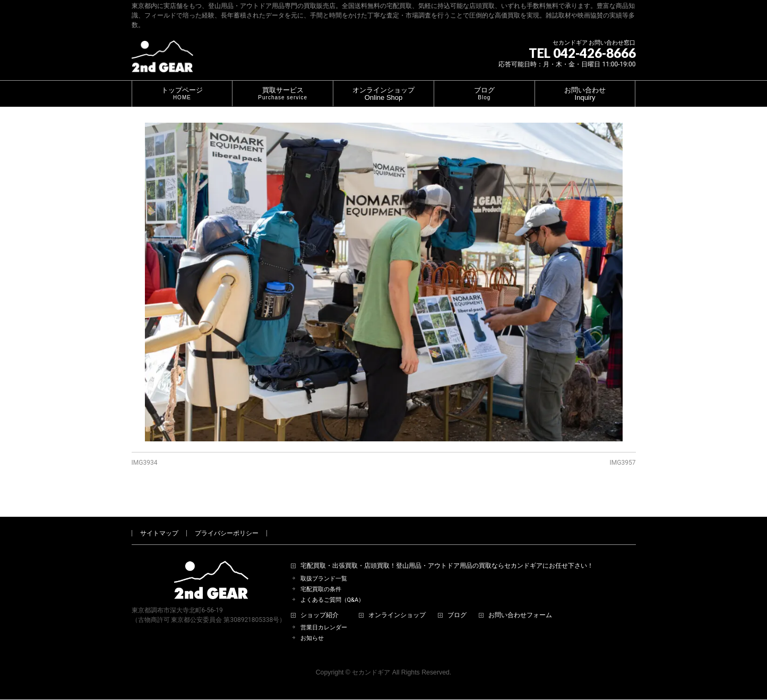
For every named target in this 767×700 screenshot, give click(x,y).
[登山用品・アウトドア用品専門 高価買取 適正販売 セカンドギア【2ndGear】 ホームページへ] (162, 60)
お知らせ (312, 626)
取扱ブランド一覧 (324, 566)
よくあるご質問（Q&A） (333, 588)
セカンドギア (371, 660)
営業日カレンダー (324, 615)
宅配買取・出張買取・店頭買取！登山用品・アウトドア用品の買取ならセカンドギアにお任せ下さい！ (447, 554)
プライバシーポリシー (227, 521)
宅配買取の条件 (321, 577)
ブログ (457, 603)
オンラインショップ (397, 603)
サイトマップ (159, 521)
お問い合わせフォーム (520, 603)
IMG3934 (145, 463)
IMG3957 (623, 463)
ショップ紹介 (320, 603)
